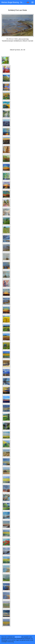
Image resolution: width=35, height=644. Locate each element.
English (28, 2)
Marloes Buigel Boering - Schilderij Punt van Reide (13, 2)
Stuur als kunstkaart (18, 44)
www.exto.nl (18, 637)
